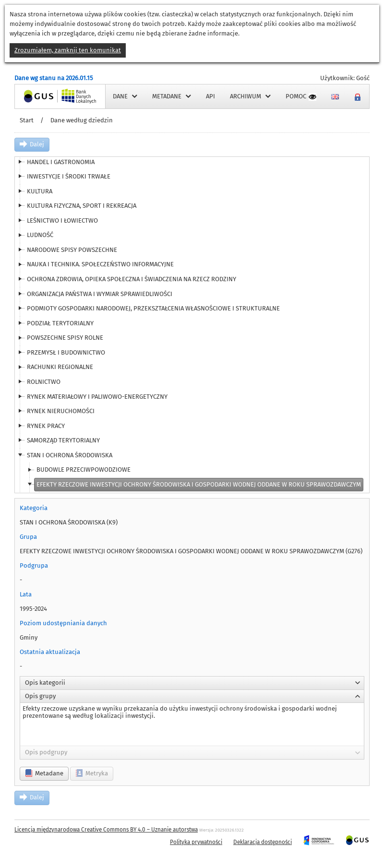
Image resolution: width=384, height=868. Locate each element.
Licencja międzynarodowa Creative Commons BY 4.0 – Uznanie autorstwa (106, 830)
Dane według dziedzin (82, 120)
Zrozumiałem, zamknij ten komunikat (68, 50)
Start (27, 120)
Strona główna (36, 96)
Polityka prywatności (196, 842)
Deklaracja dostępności (263, 842)
